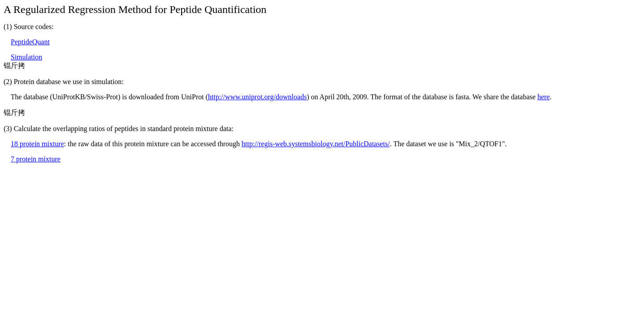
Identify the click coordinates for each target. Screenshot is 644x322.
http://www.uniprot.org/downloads (257, 97)
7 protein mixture (36, 159)
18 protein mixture (37, 144)
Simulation (26, 57)
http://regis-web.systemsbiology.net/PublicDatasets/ (316, 144)
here (544, 97)
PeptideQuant (30, 42)
